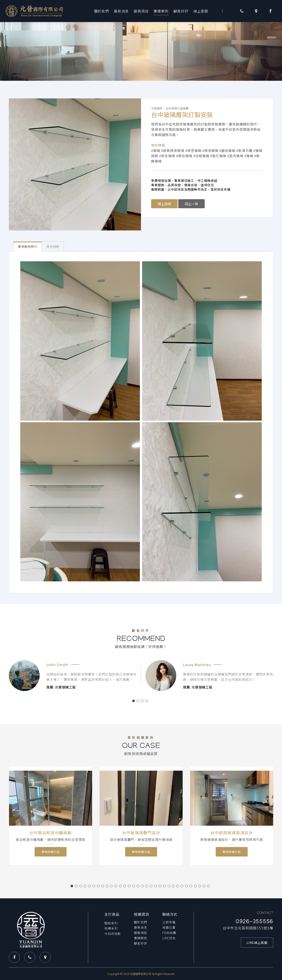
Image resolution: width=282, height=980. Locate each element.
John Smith (57, 664)
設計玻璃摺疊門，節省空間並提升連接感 (141, 839)
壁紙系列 (111, 923)
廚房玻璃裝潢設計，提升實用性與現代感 (232, 839)
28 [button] (191, 886)
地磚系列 (111, 928)
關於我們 (101, 11)
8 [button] (103, 886)
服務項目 (141, 11)
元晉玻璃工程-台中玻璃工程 (37, 11)
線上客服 (201, 11)
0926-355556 (254, 922)
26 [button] (182, 886)
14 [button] (129, 886)
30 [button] (200, 886)
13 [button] (125, 886)
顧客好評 (181, 11)
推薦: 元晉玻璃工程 (61, 687)
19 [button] (151, 886)
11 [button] (116, 886)
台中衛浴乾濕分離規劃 (51, 833)
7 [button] (98, 886)
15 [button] (134, 886)
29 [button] (195, 886)
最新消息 (121, 11)
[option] (141, 40)
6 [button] (94, 886)
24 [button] (173, 886)
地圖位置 (169, 927)
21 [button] (160, 886)
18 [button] (147, 886)
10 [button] (111, 886)
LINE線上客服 (257, 943)
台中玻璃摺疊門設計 (141, 833)
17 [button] (142, 886)
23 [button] (169, 886)
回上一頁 (191, 204)
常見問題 (53, 247)
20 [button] (156, 886)
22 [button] (164, 886)
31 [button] (204, 886)
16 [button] (138, 886)
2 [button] (138, 701)
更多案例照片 (28, 247)
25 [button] (178, 886)
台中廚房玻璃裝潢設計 (232, 833)
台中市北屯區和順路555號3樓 (248, 928)
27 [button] (186, 886)
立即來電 (169, 922)
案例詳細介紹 (51, 852)
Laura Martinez (197, 664)
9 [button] (107, 886)
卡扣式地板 (113, 934)
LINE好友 (169, 938)
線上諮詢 (164, 204)
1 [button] (134, 701)
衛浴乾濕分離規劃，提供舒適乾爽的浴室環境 (51, 839)
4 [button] (147, 701)
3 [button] (142, 701)
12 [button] (120, 886)
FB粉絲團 (169, 933)
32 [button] (208, 886)
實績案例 (161, 11)
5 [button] (89, 886)
